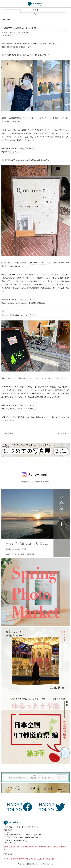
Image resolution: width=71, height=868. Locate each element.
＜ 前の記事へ (7, 433)
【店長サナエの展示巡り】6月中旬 (19, 28)
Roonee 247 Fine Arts (39, 263)
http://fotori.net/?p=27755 (11, 152)
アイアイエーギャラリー (35, 378)
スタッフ (12, 33)
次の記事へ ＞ (64, 433)
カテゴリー (6, 20)
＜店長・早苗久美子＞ (23, 33)
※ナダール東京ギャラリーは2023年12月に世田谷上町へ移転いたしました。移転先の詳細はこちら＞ (35, 848)
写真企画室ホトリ (18, 118)
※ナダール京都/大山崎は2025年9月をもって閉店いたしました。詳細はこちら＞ (30, 859)
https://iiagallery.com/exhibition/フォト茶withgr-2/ (19, 409)
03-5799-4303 (12, 837)
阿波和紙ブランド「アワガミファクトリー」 (36, 130)
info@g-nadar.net (31, 837)
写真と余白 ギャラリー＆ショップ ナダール (21, 827)
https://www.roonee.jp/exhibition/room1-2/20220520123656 (23, 303)
